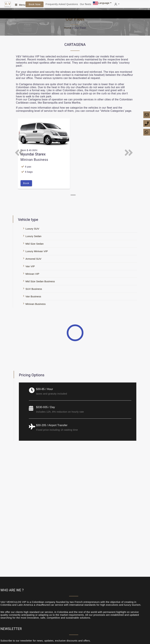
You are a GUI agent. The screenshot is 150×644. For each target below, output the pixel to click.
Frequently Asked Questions (62, 4)
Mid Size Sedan (35, 244)
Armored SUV (33, 259)
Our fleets (86, 4)
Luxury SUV (32, 229)
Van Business (33, 296)
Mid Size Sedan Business (40, 281)
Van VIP (30, 266)
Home (68, 28)
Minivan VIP (32, 274)
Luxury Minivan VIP (37, 251)
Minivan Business (36, 304)
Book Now (35, 4)
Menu (22, 5)
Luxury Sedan (34, 236)
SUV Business (34, 289)
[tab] (73, 195)
